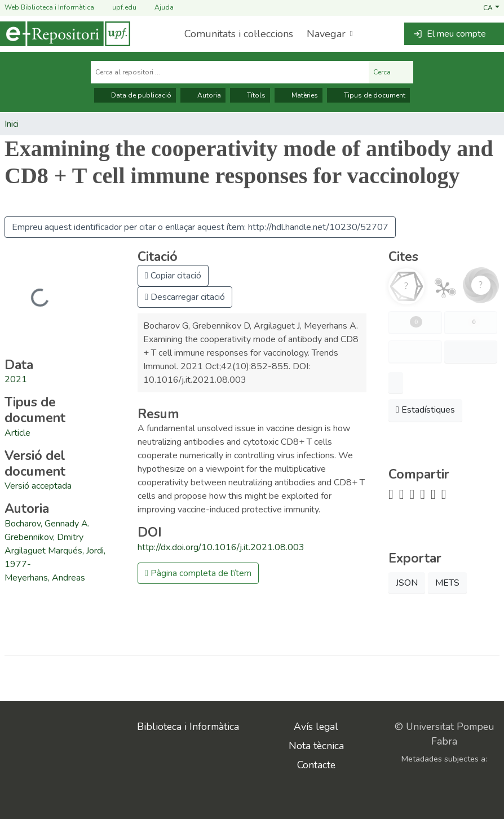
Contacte (316, 765)
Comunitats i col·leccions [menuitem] (239, 34)
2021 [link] (16, 379)
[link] (17, 433)
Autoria (203, 95)
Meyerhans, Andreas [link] (45, 578)
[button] (491, 7)
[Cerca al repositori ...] (230, 72)
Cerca (391, 72)
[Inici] (65, 34)
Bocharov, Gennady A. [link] (47, 524)
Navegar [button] (326, 34)
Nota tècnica (316, 746)
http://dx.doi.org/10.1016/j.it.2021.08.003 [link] (221, 547)
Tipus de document (368, 95)
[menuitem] (329, 34)
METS (447, 583)
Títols (250, 95)
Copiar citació (173, 276)
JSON (407, 583)
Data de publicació (135, 95)
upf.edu (118, 8)
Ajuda (157, 8)
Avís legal (316, 727)
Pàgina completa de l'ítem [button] (198, 573)
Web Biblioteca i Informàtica (49, 7)
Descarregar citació (185, 297)
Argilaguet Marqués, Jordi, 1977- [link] (55, 557)
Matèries (299, 95)
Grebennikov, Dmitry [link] (44, 537)
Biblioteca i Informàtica (188, 727)
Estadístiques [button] (425, 410)
